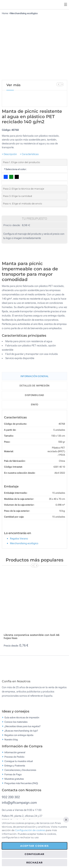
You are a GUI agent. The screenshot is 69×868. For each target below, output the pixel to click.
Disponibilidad (34, 395)
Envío (35, 405)
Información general (15, 755)
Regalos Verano (19, 539)
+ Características (29, 154)
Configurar (35, 854)
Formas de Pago (13, 777)
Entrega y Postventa (15, 768)
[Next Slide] (62, 84)
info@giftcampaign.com (19, 805)
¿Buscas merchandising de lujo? (21, 733)
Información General (35, 376)
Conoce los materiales (16, 724)
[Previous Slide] (58, 84)
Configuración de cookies (30, 830)
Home (5, 13)
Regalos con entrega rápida (19, 738)
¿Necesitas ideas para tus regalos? (22, 729)
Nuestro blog (11, 742)
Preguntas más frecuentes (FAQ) (21, 786)
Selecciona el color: (15, 169)
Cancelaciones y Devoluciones (20, 773)
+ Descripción (9, 154)
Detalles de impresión (34, 386)
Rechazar (35, 862)
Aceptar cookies (34, 846)
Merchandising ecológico (24, 13)
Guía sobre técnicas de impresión (22, 720)
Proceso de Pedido (14, 759)
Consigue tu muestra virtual (19, 764)
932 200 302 (11, 800)
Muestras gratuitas (14, 781)
